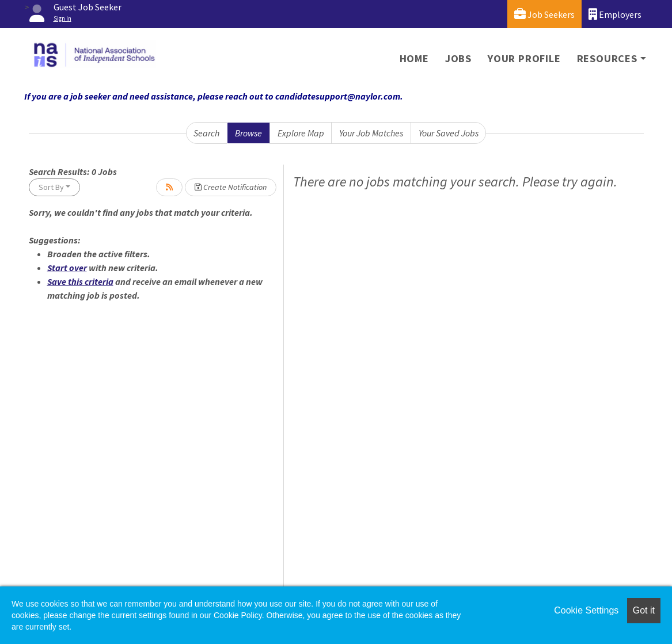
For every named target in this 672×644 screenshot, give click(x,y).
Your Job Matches (371, 133)
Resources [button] (607, 58)
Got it (644, 610)
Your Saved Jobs (449, 133)
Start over (67, 268)
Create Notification (231, 187)
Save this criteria (80, 281)
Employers (615, 14)
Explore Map (301, 133)
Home (414, 58)
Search (206, 133)
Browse (248, 133)
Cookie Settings (586, 610)
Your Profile (524, 58)
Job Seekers (544, 14)
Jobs (458, 58)
